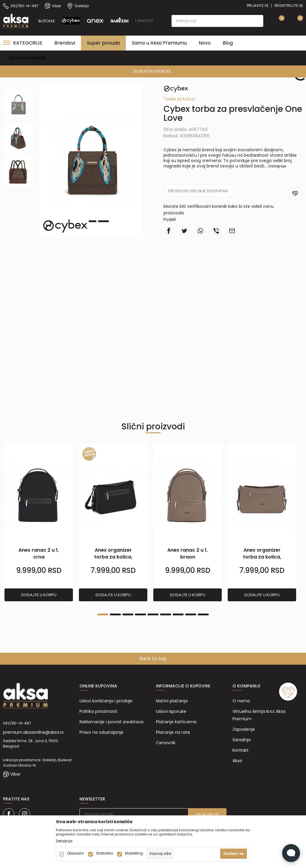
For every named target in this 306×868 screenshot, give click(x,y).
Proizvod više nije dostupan (198, 191)
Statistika (104, 853)
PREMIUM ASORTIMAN (153, 71)
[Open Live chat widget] (291, 853)
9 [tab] (203, 614)
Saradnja (242, 740)
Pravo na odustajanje (101, 732)
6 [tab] (166, 614)
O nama (241, 701)
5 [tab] (153, 614)
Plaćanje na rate (173, 732)
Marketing (134, 853)
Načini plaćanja (172, 701)
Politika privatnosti (98, 711)
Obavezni (75, 853)
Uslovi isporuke (171, 711)
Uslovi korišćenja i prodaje (106, 701)
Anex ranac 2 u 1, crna (39, 553)
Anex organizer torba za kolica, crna (113, 557)
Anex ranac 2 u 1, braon (188, 553)
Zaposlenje (244, 729)
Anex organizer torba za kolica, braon (262, 557)
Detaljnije (277, 166)
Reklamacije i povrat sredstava (111, 722)
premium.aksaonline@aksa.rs (33, 732)
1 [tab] (103, 614)
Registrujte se (289, 6)
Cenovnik (166, 743)
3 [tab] (103, 221)
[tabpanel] (39, 523)
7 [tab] (178, 614)
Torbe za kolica (179, 99)
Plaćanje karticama (176, 722)
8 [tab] (191, 614)
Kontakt (241, 750)
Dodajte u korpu (39, 595)
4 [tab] (140, 614)
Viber (15, 774)
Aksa (237, 761)
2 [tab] (91, 221)
